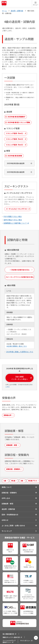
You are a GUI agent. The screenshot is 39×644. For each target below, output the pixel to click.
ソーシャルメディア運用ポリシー (9, 641)
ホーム (4, 11)
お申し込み (6, 498)
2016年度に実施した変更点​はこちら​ (20, 352)
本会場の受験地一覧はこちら (17, 346)
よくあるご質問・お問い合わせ (13, 526)
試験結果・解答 (7, 504)
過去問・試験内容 (17, 11)
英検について (7, 487)
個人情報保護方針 (8, 634)
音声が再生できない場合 (13, 220)
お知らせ (5, 520)
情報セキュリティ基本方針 (11, 637)
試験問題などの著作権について (15, 223)
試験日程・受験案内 (9, 493)
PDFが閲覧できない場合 (13, 216)
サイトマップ (7, 531)
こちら (8, 387)
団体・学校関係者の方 (10, 515)
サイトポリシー (25, 641)
